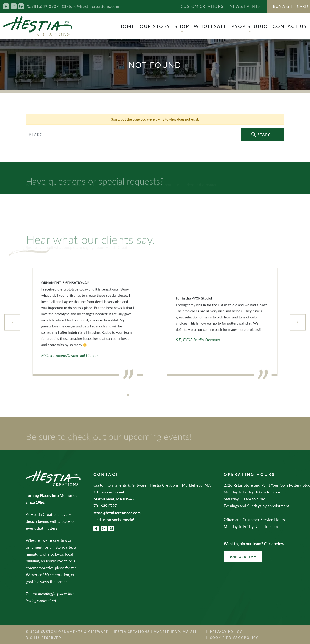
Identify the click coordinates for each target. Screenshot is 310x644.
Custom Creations (202, 6)
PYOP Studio (250, 26)
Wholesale (210, 26)
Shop (182, 26)
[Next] (298, 322)
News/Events (245, 6)
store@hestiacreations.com (93, 6)
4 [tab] (146, 395)
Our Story (155, 26)
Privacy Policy (226, 632)
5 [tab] (152, 395)
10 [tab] (182, 395)
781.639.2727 (45, 6)
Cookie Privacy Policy (234, 638)
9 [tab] (176, 395)
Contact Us (290, 26)
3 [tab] (140, 395)
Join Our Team (243, 557)
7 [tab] (164, 395)
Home (127, 26)
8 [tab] (170, 395)
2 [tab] (134, 395)
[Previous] (12, 322)
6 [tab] (158, 395)
